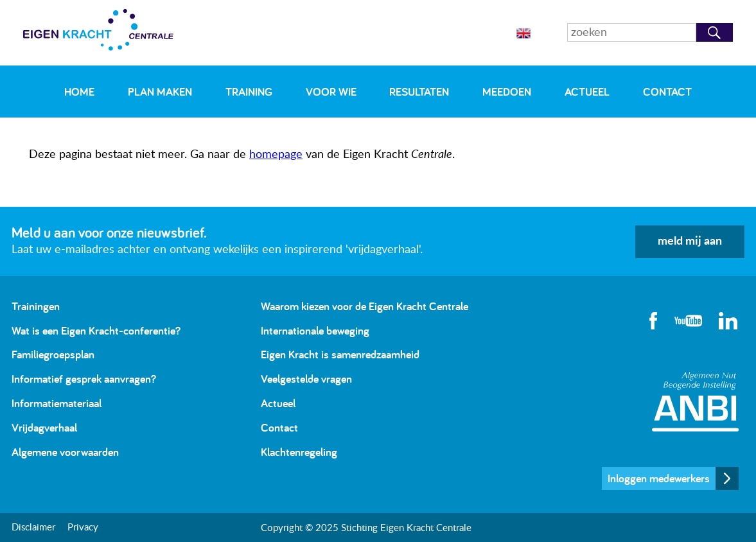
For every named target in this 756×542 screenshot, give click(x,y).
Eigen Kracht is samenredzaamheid (340, 354)
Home (79, 92)
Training (249, 92)
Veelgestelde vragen (306, 379)
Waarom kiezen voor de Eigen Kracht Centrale (365, 306)
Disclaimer (33, 528)
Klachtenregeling (299, 452)
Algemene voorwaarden (65, 452)
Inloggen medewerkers (659, 478)
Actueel (587, 92)
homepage (276, 155)
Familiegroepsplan (53, 354)
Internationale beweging (315, 330)
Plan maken (160, 92)
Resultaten (419, 92)
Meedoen (507, 92)
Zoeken (715, 32)
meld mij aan (690, 241)
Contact (667, 92)
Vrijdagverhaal (44, 427)
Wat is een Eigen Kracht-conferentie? (96, 330)
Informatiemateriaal (57, 403)
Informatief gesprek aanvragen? (84, 379)
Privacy (83, 528)
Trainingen (36, 306)
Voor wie (331, 92)
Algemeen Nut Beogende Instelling (695, 402)
